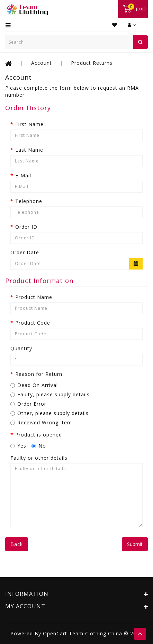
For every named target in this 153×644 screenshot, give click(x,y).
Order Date (25, 252)
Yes (18, 446)
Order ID (26, 227)
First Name (29, 124)
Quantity (21, 348)
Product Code (33, 323)
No (39, 446)
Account (42, 63)
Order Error (28, 404)
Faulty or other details (39, 458)
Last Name (29, 150)
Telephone (29, 201)
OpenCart (55, 633)
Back (17, 544)
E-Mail (23, 175)
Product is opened (39, 435)
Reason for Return (39, 374)
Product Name (34, 297)
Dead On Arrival (34, 385)
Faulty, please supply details (50, 394)
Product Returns (92, 63)
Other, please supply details (49, 413)
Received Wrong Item (41, 422)
